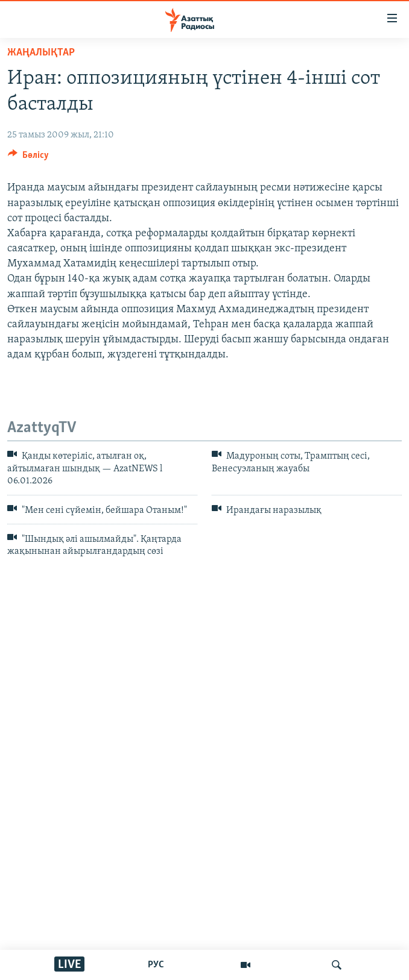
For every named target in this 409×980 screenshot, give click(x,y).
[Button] (28, 158)
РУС (156, 965)
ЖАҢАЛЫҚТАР (41, 53)
